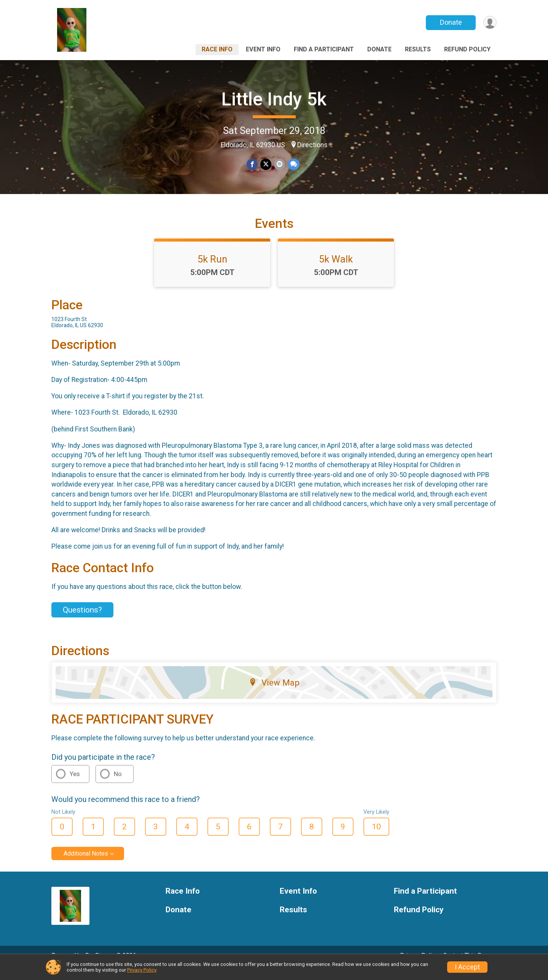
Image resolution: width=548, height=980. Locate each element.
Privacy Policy (142, 970)
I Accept (467, 967)
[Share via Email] (279, 165)
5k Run (212, 270)
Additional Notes (86, 864)
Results (418, 49)
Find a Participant (324, 49)
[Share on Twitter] (266, 165)
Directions (312, 145)
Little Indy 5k (274, 99)
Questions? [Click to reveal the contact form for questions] (82, 620)
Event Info (263, 49)
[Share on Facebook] (252, 165)
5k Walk (336, 270)
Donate (450, 22)
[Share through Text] (293, 165)
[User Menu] (490, 23)
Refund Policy (467, 49)
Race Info (217, 49)
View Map (274, 693)
